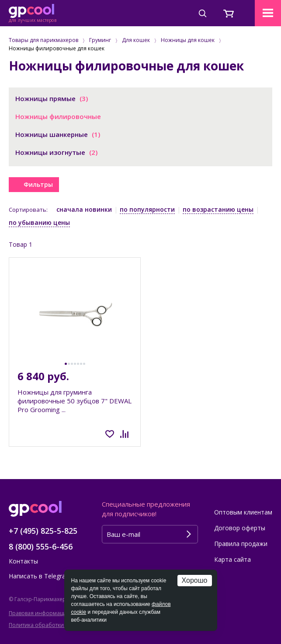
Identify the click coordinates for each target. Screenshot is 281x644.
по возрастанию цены (218, 209)
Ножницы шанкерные (58, 134)
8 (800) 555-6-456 (41, 546)
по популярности (147, 209)
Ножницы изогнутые (56, 152)
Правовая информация (39, 613)
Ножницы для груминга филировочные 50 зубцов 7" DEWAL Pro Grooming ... (75, 401)
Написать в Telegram (40, 576)
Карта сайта (232, 559)
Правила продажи (241, 544)
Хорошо (195, 580)
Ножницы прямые (52, 98)
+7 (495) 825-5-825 (43, 531)
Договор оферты (240, 528)
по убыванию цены (39, 222)
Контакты (23, 561)
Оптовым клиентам (243, 512)
